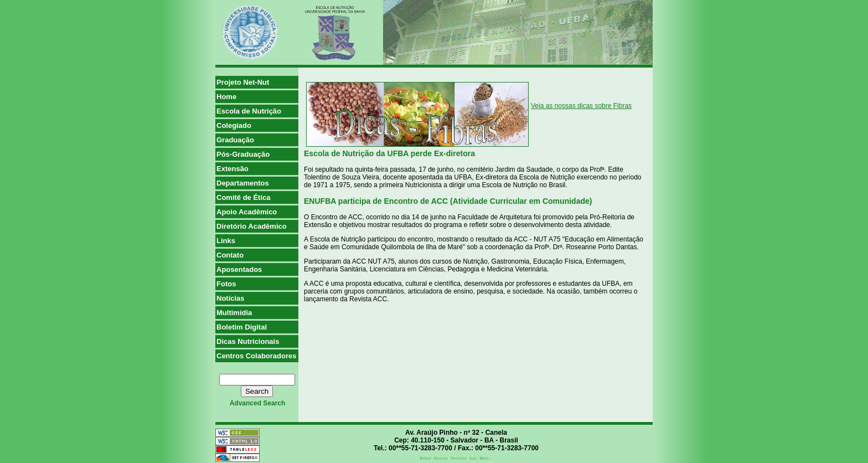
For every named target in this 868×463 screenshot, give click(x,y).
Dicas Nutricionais (248, 341)
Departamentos (243, 183)
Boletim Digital (242, 327)
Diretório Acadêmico (252, 226)
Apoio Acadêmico (247, 212)
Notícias (231, 298)
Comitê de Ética (244, 197)
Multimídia (234, 313)
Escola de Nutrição (249, 111)
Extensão (232, 169)
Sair (473, 458)
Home (226, 97)
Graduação (235, 140)
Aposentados (239, 269)
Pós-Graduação (243, 154)
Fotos (226, 284)
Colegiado (234, 125)
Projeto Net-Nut (243, 82)
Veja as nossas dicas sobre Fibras (581, 106)
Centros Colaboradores (256, 356)
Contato (230, 255)
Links (226, 241)
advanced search (258, 403)
